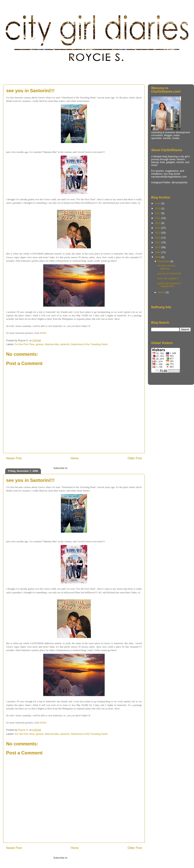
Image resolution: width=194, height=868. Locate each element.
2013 (158, 233)
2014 (158, 228)
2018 (158, 208)
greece (40, 344)
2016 (158, 218)
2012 (158, 238)
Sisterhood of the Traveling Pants (89, 344)
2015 (158, 223)
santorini (65, 344)
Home (75, 458)
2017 (158, 213)
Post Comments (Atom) (82, 468)
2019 (158, 203)
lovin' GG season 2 (168, 278)
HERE (43, 333)
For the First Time (25, 344)
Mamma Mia (52, 344)
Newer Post (14, 458)
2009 (158, 252)
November (164, 261)
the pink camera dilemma (166, 267)
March (162, 292)
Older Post (135, 458)
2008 (158, 257)
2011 (158, 242)
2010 (158, 247)
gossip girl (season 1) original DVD (169, 285)
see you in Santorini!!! (169, 273)
